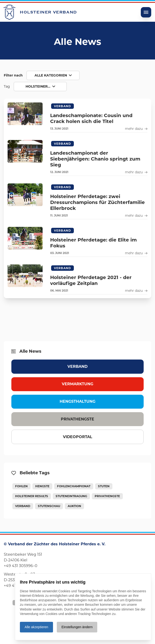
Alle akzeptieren (36, 627)
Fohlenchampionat (74, 486)
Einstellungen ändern (77, 627)
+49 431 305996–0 (21, 566)
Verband (77, 366)
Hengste (42, 486)
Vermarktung (77, 384)
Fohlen (21, 486)
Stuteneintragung (71, 496)
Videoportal (78, 437)
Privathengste (77, 419)
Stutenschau (49, 506)
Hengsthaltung (77, 401)
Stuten (104, 486)
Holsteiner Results (32, 496)
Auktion (74, 506)
